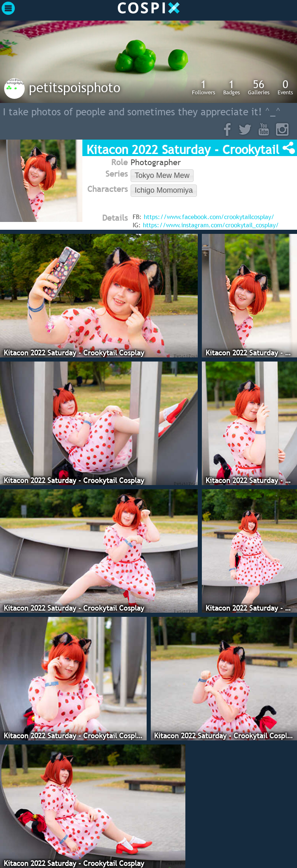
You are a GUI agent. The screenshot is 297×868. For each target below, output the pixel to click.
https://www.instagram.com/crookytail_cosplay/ (211, 225)
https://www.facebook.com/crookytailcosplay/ (209, 217)
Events (285, 87)
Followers (203, 87)
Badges (232, 87)
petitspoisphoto (75, 87)
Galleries (259, 87)
